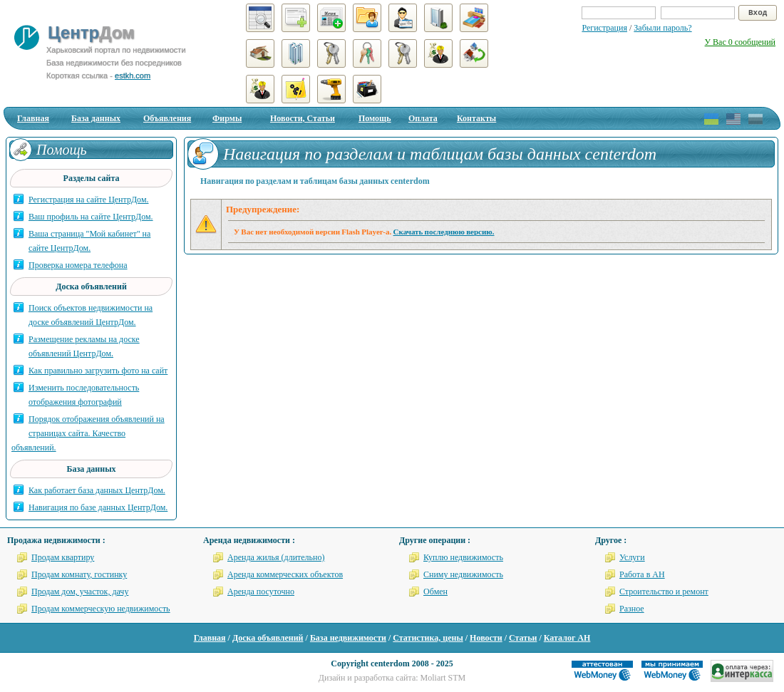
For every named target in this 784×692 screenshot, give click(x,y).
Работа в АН (642, 574)
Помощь (375, 118)
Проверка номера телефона (78, 265)
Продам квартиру (63, 557)
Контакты (476, 118)
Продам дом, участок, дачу (80, 592)
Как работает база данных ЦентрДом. (97, 490)
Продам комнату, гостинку (79, 574)
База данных (96, 118)
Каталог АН (567, 638)
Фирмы (227, 118)
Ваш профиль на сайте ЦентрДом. (91, 217)
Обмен (435, 592)
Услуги (632, 557)
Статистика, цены (428, 638)
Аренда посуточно (261, 592)
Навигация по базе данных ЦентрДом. (98, 507)
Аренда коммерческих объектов (285, 574)
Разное (632, 609)
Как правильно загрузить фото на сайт (98, 371)
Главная (33, 118)
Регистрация (604, 28)
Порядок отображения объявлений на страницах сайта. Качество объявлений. (88, 433)
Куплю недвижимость (463, 557)
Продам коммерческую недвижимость (101, 609)
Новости (486, 638)
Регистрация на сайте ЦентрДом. (89, 200)
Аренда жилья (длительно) (276, 557)
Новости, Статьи (303, 118)
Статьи (523, 638)
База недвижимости (348, 638)
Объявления (167, 118)
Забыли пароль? (662, 28)
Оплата (423, 118)
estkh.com (133, 76)
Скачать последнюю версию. (444, 232)
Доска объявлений (268, 638)
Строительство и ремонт (664, 592)
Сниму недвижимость (463, 574)
